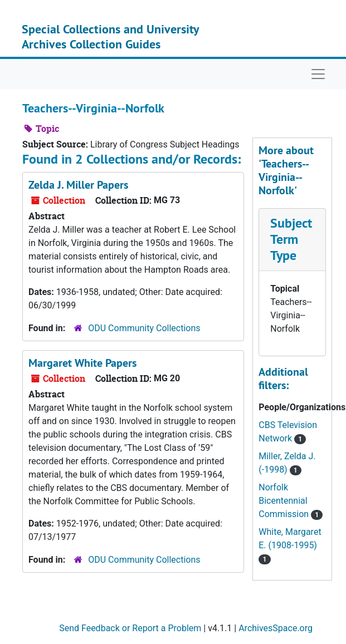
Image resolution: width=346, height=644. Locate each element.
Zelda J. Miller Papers (78, 185)
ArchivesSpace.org (276, 628)
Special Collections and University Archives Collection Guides (110, 36)
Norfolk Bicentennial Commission (285, 501)
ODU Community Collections (144, 328)
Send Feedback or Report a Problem (130, 628)
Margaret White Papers (82, 363)
